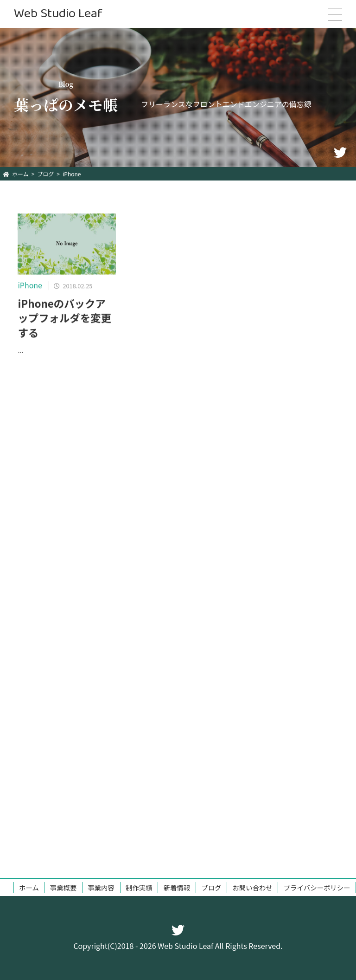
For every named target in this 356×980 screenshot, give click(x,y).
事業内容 (101, 887)
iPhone (30, 287)
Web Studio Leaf (58, 14)
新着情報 (177, 887)
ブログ (211, 887)
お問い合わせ (252, 887)
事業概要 (64, 887)
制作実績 (139, 887)
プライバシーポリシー (317, 887)
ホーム (29, 887)
